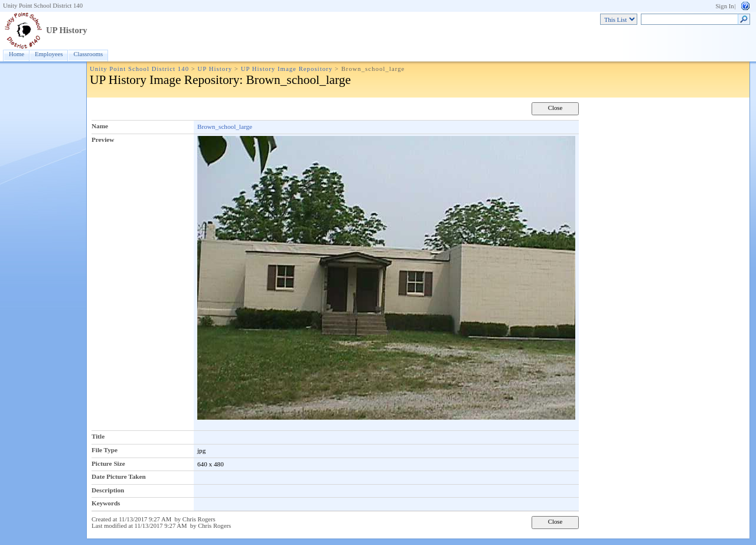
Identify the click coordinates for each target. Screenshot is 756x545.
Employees (49, 54)
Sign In (724, 6)
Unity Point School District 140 (43, 6)
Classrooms (88, 54)
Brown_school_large (225, 126)
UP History (67, 30)
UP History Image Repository (287, 69)
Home (17, 54)
